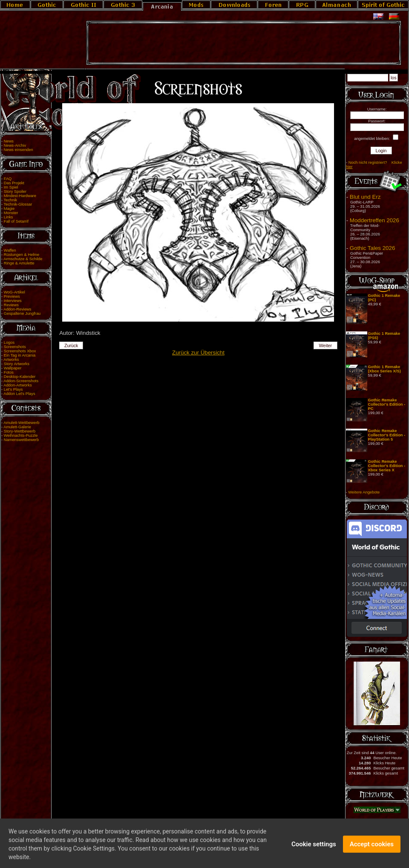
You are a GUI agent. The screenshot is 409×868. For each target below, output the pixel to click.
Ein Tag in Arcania (20, 355)
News (9, 141)
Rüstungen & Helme (22, 255)
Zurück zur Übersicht (198, 353)
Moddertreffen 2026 (374, 220)
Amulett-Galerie (17, 427)
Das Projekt (14, 183)
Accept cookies (372, 847)
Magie (9, 209)
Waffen (10, 250)
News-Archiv (15, 145)
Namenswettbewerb (21, 440)
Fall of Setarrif (16, 221)
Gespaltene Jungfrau (22, 314)
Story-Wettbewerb (20, 431)
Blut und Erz (365, 197)
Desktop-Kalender (20, 377)
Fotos (9, 372)
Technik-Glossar (18, 204)
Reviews (11, 305)
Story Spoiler (15, 192)
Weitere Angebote (364, 492)
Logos (9, 343)
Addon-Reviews (17, 309)
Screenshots (15, 347)
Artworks (11, 360)
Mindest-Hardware (20, 196)
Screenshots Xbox (20, 351)
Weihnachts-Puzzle (21, 435)
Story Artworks (17, 364)
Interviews (13, 301)
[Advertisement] (244, 43)
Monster (11, 213)
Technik (11, 200)
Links (9, 217)
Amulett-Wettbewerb (21, 423)
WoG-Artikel (14, 292)
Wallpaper (13, 368)
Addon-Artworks (17, 385)
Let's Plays (13, 389)
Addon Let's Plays (19, 394)
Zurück (71, 345)
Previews (12, 296)
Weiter (326, 345)
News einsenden (19, 150)
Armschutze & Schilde (23, 259)
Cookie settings (314, 847)
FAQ (8, 179)
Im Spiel (11, 187)
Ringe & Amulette (19, 263)
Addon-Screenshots (21, 381)
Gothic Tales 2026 (372, 248)
